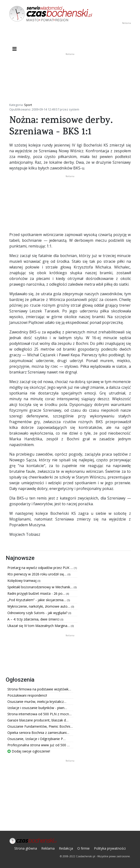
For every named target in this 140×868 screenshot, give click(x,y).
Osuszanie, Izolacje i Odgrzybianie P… (36, 739)
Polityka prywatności (110, 848)
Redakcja (66, 848)
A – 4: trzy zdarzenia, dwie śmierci (34, 619)
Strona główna (26, 848)
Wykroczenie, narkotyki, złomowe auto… (39, 606)
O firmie (83, 848)
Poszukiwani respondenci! (27, 695)
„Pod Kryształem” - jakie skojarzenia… (37, 600)
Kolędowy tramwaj (22, 581)
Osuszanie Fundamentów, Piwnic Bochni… (40, 726)
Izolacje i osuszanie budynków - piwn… (37, 708)
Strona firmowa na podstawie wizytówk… (39, 689)
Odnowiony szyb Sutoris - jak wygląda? (38, 613)
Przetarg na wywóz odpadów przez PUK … (41, 568)
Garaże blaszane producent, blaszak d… (38, 720)
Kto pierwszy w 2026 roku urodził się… (37, 574)
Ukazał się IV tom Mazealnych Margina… (39, 626)
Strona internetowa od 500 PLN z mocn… (39, 714)
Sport (28, 105)
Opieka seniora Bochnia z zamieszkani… (38, 733)
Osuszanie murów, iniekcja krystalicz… (37, 702)
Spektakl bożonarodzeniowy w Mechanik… (41, 587)
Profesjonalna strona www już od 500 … (39, 745)
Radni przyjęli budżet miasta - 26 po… (37, 593)
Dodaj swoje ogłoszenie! (29, 751)
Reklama (48, 848)
